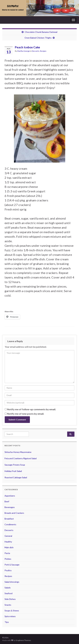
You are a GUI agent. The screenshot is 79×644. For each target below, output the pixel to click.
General (8, 536)
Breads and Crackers (14, 513)
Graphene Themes (23, 640)
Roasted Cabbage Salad (16, 477)
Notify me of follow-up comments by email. (32, 409)
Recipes (43, 51)
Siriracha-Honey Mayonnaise (18, 452)
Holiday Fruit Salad (13, 471)
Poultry (8, 570)
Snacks (8, 605)
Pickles (8, 559)
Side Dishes (10, 599)
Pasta (7, 553)
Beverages (10, 507)
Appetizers (10, 496)
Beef (7, 501)
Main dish (9, 547)
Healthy (8, 542)
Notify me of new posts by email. (26, 414)
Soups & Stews (12, 611)
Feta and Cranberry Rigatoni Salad (21, 458)
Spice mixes (10, 616)
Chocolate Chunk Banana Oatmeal (41, 32)
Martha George (24, 51)
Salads (8, 588)
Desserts (36, 51)
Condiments (10, 524)
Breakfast (9, 519)
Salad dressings (12, 582)
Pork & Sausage (12, 565)
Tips (7, 622)
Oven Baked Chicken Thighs (38, 38)
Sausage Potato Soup (15, 465)
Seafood (8, 593)
